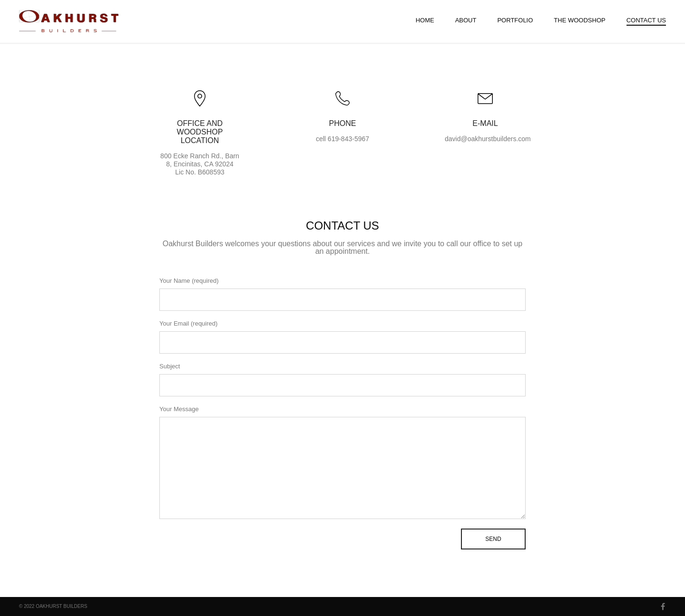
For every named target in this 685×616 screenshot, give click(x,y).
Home (425, 20)
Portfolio (515, 20)
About (466, 20)
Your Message (342, 462)
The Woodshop (579, 20)
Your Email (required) (342, 337)
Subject (342, 380)
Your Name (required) (342, 294)
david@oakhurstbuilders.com (488, 139)
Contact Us (646, 20)
